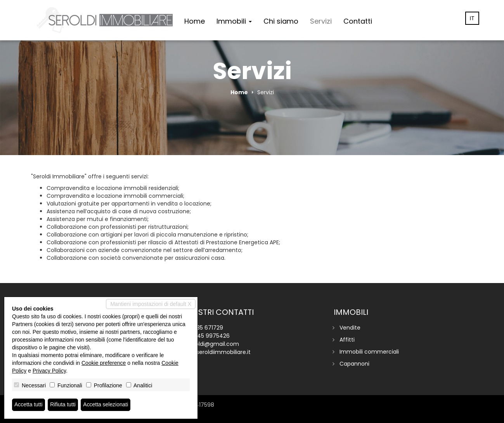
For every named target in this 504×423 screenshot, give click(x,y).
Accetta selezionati (106, 405)
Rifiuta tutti (63, 405)
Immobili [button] (234, 21)
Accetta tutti (29, 405)
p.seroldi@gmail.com (211, 344)
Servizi (321, 21)
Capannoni (354, 364)
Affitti (347, 340)
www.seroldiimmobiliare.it (216, 352)
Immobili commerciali (369, 352)
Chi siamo (281, 21)
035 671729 (208, 328)
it (472, 18)
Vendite (350, 328)
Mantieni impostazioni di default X (151, 304)
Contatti (358, 21)
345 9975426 (212, 336)
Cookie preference (104, 363)
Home (195, 21)
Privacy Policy (49, 371)
